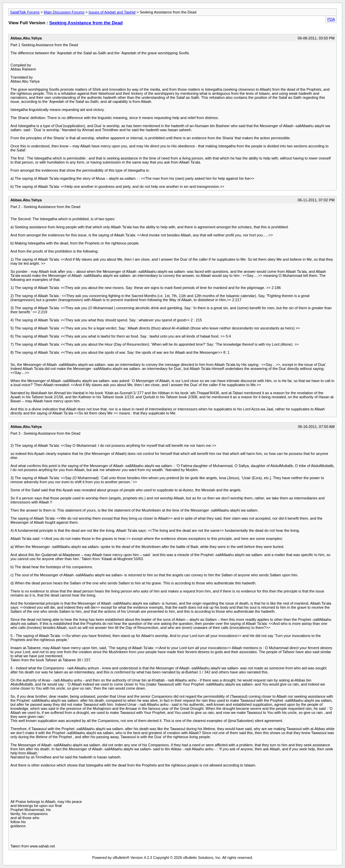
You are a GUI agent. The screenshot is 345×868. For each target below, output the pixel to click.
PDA (331, 19)
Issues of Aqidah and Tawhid (112, 12)
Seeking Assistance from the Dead (86, 23)
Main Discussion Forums (64, 12)
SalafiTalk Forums (25, 12)
